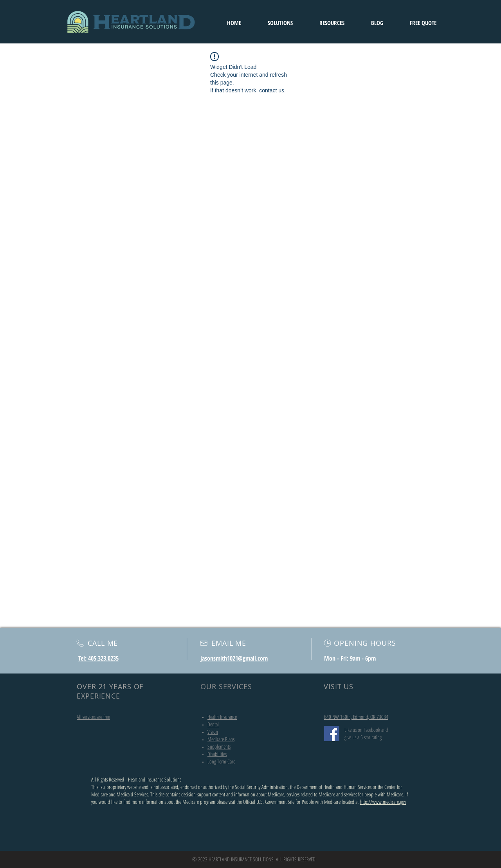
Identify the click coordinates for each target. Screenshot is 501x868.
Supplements (219, 746)
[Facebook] (332, 734)
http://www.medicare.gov (383, 802)
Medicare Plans (221, 739)
